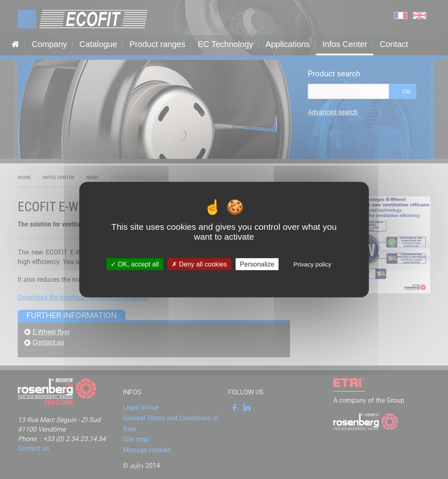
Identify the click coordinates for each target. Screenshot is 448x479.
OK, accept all (135, 264)
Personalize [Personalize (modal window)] (257, 264)
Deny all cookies (199, 264)
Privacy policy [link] (312, 264)
